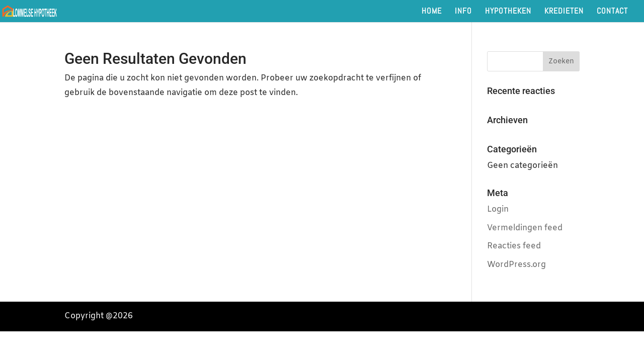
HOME (432, 12)
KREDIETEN (564, 12)
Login (498, 209)
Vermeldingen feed (525, 228)
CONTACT (612, 12)
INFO (463, 12)
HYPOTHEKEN (508, 12)
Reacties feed (514, 246)
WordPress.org (516, 265)
